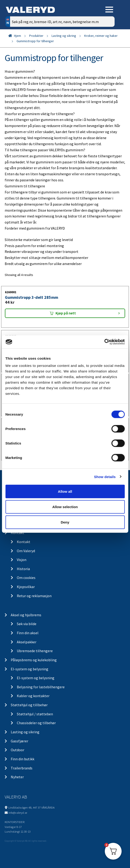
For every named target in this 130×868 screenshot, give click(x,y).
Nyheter (17, 777)
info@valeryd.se (18, 813)
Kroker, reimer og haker (101, 36)
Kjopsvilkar (26, 587)
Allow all (65, 491)
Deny (65, 522)
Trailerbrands (22, 768)
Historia (23, 569)
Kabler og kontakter (33, 696)
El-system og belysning (30, 669)
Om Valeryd (26, 551)
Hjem (18, 36)
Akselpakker (27, 642)
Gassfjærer (19, 741)
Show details (105, 477)
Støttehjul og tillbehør (29, 705)
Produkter (36, 36)
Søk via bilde (27, 624)
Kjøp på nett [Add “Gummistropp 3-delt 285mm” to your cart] (66, 313)
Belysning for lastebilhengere (41, 687)
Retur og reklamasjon (34, 596)
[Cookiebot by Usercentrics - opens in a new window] (104, 342)
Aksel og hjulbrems (26, 615)
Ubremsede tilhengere (35, 651)
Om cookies (26, 578)
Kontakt (24, 542)
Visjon (22, 560)
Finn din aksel (28, 633)
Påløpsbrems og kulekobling (34, 660)
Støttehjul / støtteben (35, 714)
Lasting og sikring (64, 36)
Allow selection (65, 507)
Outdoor (18, 750)
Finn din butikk (23, 759)
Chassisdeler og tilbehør (36, 723)
